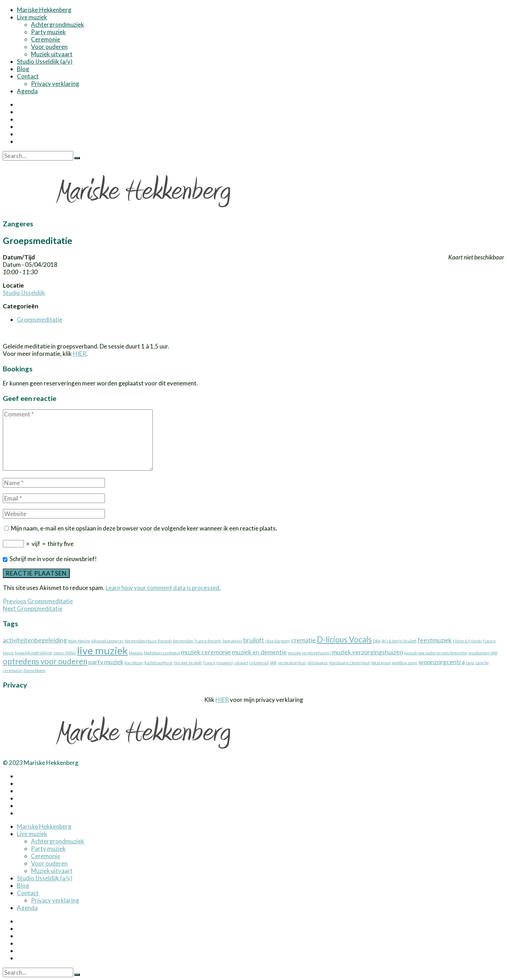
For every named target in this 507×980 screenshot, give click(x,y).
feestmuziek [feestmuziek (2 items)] (435, 640)
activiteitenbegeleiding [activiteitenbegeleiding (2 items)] (35, 640)
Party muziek (48, 32)
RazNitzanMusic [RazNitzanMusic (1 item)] (159, 663)
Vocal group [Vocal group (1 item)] (381, 663)
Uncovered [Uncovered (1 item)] (259, 663)
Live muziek (32, 17)
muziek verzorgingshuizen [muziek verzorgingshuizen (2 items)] (367, 652)
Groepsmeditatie (40, 319)
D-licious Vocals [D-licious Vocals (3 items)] (344, 639)
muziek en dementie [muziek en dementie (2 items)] (259, 652)
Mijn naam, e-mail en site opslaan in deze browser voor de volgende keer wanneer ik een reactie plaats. (144, 528)
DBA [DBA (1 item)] (377, 641)
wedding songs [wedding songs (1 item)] (405, 663)
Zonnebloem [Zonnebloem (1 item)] (34, 670)
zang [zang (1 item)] (470, 663)
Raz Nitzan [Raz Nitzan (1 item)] (134, 663)
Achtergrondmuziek (58, 24)
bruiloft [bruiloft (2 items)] (254, 640)
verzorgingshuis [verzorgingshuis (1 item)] (292, 663)
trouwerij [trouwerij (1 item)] (225, 663)
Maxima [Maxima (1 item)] (136, 653)
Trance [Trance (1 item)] (209, 663)
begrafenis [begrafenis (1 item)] (232, 641)
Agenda (27, 91)
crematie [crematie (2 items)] (303, 640)
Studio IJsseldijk (24, 293)
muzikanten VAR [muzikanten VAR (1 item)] (483, 653)
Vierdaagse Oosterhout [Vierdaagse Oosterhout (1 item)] (349, 663)
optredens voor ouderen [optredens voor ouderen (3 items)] (45, 661)
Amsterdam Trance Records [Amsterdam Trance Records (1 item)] (197, 641)
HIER (80, 354)
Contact (28, 76)
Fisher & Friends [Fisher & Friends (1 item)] (467, 641)
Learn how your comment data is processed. (163, 588)
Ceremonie (46, 39)
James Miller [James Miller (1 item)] (65, 653)
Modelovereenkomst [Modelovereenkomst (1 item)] (162, 653)
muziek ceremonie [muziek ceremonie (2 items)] (206, 652)
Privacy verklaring (55, 84)
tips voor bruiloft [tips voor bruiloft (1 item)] (188, 663)
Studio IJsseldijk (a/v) (45, 61)
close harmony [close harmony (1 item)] (278, 641)
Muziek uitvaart (52, 54)
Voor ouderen (49, 47)
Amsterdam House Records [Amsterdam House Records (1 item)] (148, 641)
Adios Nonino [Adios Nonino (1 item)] (79, 641)
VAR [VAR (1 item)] (273, 663)
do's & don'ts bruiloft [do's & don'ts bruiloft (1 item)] (399, 641)
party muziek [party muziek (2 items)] (106, 662)
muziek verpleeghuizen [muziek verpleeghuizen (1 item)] (309, 653)
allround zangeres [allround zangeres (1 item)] (107, 641)
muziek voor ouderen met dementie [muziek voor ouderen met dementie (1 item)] (436, 653)
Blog (23, 69)
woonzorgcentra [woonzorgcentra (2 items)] (442, 662)
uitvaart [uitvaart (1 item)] (241, 663)
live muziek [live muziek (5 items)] (102, 650)
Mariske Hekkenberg (44, 10)
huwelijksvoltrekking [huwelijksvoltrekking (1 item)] (33, 653)
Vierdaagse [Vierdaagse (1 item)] (318, 663)
